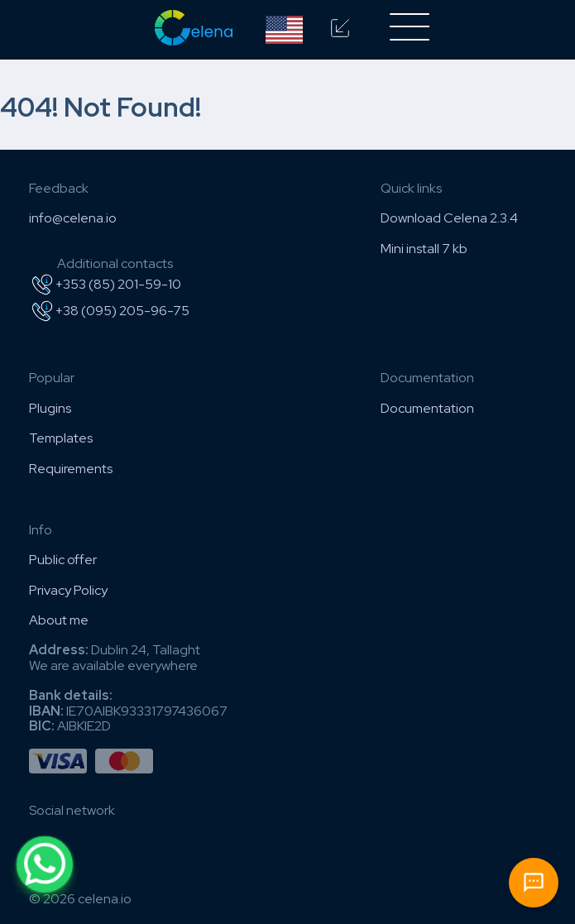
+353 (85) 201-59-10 (105, 285)
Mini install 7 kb (424, 249)
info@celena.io (73, 218)
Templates (61, 438)
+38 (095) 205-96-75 (109, 311)
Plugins (50, 408)
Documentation (427, 408)
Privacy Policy (68, 590)
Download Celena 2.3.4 (449, 218)
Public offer (63, 560)
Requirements (71, 469)
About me (59, 620)
